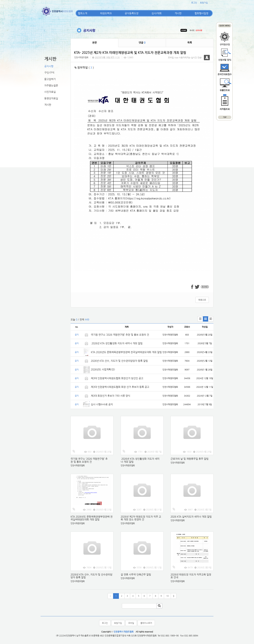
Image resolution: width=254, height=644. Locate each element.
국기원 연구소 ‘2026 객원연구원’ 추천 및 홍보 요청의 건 (120, 335)
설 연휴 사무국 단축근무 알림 (136, 574)
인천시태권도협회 (81, 57)
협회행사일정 (201, 13)
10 (167, 596)
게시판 (178, 13)
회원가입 (204, 3)
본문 (95, 43)
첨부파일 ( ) (84, 68)
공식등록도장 (132, 13)
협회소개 (83, 13)
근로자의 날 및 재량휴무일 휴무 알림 (190, 459)
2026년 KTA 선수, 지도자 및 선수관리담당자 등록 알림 (119, 361)
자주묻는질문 (51, 85)
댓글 (142, 43)
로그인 (194, 3)
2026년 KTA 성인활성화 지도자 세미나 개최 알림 (117, 343)
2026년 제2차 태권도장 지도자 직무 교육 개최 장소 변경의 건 (141, 518)
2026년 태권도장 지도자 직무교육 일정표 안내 (191, 576)
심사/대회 (157, 13)
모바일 (131, 623)
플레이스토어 (146, 623)
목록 (190, 43)
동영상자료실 (51, 98)
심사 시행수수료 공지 (102, 404)
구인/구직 (49, 73)
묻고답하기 (50, 79)
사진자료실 (50, 92)
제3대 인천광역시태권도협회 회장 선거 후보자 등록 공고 (120, 387)
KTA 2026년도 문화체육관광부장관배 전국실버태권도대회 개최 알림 (126, 352)
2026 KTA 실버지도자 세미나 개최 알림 (191, 517)
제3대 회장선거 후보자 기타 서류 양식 (111, 396)
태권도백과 (106, 13)
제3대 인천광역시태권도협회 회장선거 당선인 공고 (117, 378)
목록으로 (202, 300)
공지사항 (49, 66)
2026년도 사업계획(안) (103, 369)
